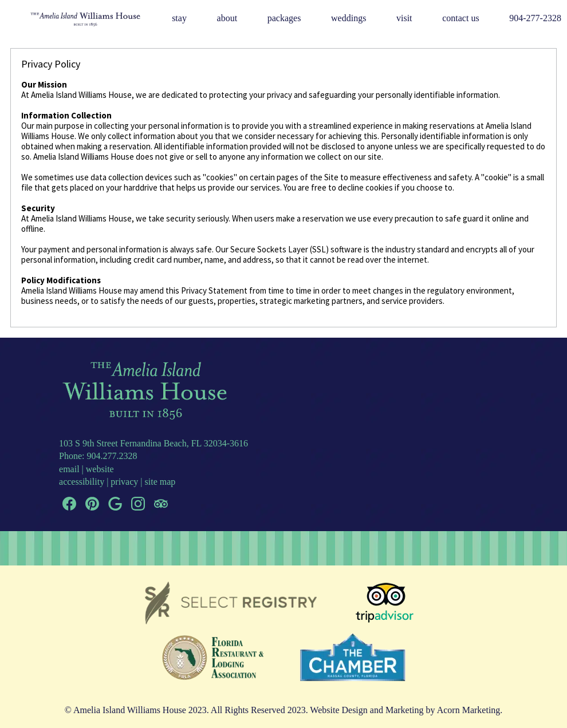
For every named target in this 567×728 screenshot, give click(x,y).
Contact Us (460, 18)
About (227, 18)
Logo (71, 19)
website (100, 469)
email (69, 469)
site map (160, 482)
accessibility (82, 482)
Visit (404, 18)
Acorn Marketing (469, 710)
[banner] (284, 641)
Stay (179, 18)
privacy (124, 482)
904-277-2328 (535, 18)
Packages (284, 18)
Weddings (349, 18)
